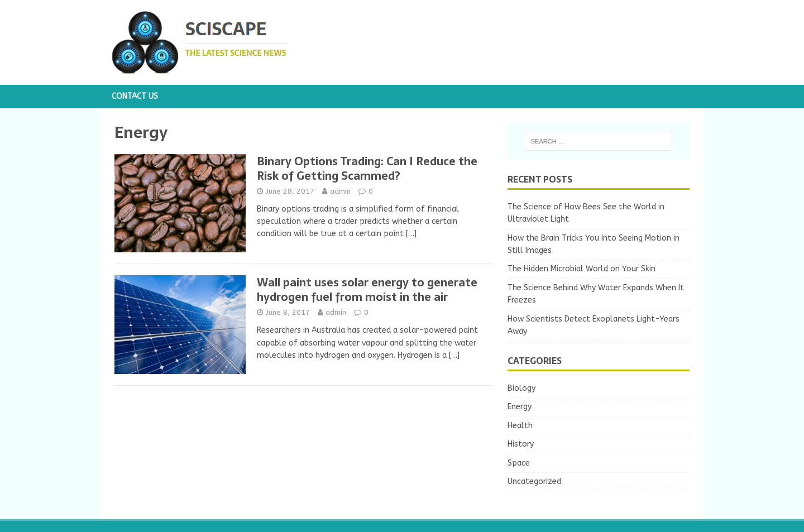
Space (519, 463)
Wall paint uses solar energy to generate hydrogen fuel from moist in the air (367, 290)
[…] (411, 234)
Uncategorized (534, 481)
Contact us (135, 96)
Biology (521, 388)
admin (340, 191)
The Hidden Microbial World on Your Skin (582, 269)
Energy (520, 407)
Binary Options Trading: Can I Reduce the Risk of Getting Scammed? (367, 169)
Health (520, 426)
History (521, 444)
